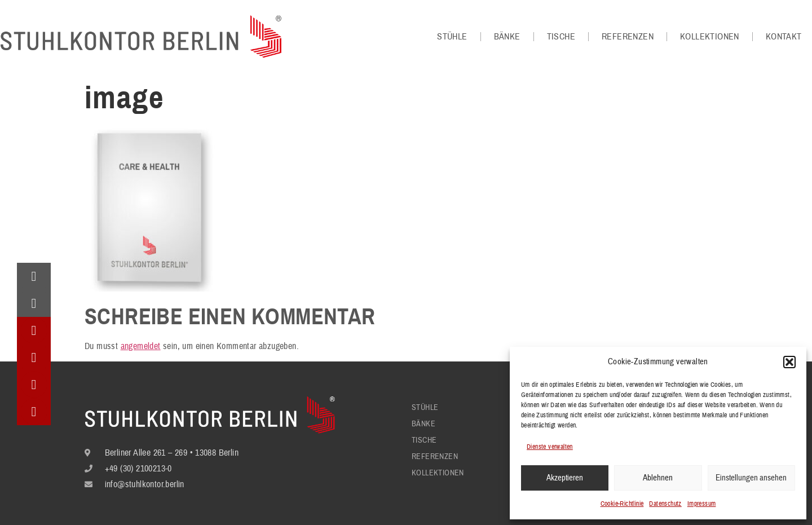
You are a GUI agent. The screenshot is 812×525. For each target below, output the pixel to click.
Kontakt (784, 37)
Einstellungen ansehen (751, 478)
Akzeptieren (565, 478)
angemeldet (141, 346)
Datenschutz (665, 504)
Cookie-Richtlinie (622, 504)
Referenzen (628, 37)
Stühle (452, 37)
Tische (561, 37)
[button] (789, 362)
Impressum (702, 504)
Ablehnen (658, 478)
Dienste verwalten (550, 447)
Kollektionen (710, 37)
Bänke (507, 37)
